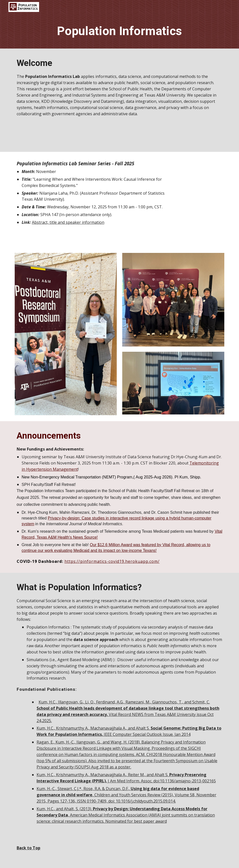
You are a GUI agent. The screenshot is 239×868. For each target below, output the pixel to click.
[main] (119, 31)
